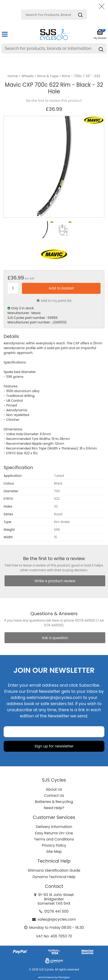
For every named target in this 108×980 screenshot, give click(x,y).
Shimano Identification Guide (54, 870)
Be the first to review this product (54, 101)
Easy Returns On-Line (54, 833)
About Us (54, 789)
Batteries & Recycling (54, 802)
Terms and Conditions (54, 839)
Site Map (54, 852)
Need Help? (54, 808)
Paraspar (64, 977)
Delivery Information (54, 827)
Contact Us (54, 796)
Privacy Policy (54, 845)
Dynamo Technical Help (54, 877)
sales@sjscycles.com (57, 919)
